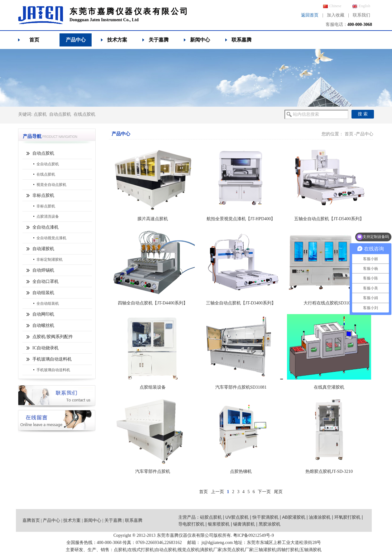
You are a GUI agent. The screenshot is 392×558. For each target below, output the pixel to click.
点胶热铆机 (241, 471)
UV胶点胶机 (237, 517)
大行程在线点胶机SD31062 (329, 303)
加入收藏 (336, 15)
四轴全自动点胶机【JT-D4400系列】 (153, 303)
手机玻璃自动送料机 (52, 359)
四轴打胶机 (288, 550)
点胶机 (40, 114)
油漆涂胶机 (320, 517)
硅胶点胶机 (211, 517)
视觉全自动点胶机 (51, 185)
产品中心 (76, 40)
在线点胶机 (84, 114)
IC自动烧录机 (45, 348)
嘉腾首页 (31, 520)
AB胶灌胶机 (294, 517)
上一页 (218, 492)
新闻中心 (200, 40)
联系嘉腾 (241, 40)
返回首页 (310, 15)
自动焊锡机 (43, 270)
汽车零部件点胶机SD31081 (241, 387)
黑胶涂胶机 (270, 524)
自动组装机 (43, 293)
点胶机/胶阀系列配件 (53, 337)
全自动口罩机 (45, 281)
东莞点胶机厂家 (238, 550)
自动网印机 (43, 314)
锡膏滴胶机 (244, 524)
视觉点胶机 (189, 550)
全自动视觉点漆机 (51, 238)
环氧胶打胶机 (347, 517)
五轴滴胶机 (311, 550)
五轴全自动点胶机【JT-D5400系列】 (329, 219)
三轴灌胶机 (265, 550)
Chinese (332, 6)
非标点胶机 (43, 195)
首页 (34, 40)
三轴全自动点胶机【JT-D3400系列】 (241, 303)
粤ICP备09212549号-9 (253, 535)
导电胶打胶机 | (193, 524)
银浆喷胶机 (219, 524)
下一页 (264, 492)
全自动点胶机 (48, 164)
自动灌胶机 (43, 249)
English (361, 6)
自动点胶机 (60, 114)
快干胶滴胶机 (265, 517)
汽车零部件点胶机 (153, 471)
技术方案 (117, 40)
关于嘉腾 (159, 40)
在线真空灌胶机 (329, 387)
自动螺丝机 (43, 325)
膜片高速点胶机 (153, 219)
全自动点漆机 (45, 227)
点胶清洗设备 (48, 216)
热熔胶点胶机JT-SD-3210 (329, 471)
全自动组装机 (48, 303)
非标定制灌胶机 (50, 260)
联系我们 (361, 15)
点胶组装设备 (153, 387)
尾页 (278, 492)
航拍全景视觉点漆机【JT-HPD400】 (241, 219)
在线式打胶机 (141, 550)
